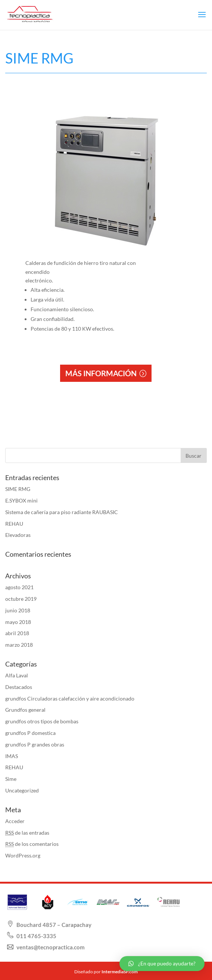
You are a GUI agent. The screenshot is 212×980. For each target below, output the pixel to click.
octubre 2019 (21, 599)
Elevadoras (18, 535)
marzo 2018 (19, 645)
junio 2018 (18, 610)
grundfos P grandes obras (35, 744)
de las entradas (27, 833)
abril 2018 (17, 633)
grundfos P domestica (30, 733)
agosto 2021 (19, 587)
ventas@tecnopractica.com (50, 947)
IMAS (12, 756)
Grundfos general (25, 710)
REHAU (14, 524)
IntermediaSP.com (120, 972)
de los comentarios (32, 844)
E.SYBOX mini (21, 500)
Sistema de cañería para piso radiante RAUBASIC (62, 512)
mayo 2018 (18, 622)
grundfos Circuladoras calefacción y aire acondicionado (70, 698)
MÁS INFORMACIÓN (101, 373)
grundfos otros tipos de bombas (42, 721)
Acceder (15, 821)
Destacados (19, 687)
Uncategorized (22, 790)
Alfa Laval (17, 675)
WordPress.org (23, 855)
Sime (11, 779)
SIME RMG (18, 489)
